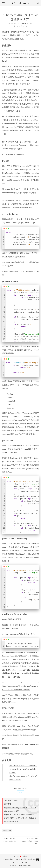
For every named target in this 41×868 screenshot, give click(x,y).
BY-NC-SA (15, 818)
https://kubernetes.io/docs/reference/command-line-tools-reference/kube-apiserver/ (23, 769)
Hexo (20, 865)
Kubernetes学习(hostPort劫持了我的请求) (30, 841)
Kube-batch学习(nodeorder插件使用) (10, 840)
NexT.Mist (27, 865)
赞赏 (21, 792)
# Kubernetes (7, 830)
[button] (3, 3)
